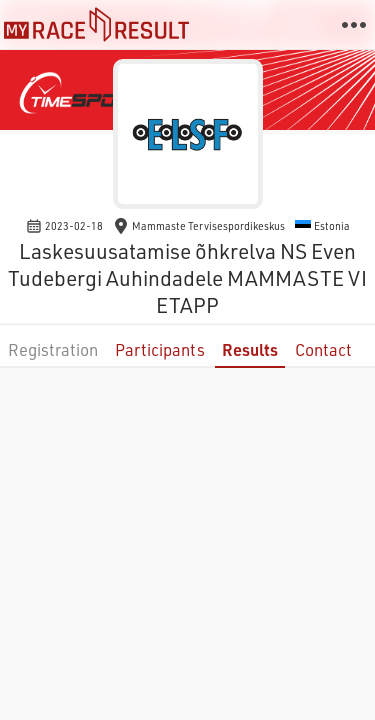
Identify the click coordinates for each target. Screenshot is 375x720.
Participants (160, 349)
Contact (323, 349)
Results (250, 349)
